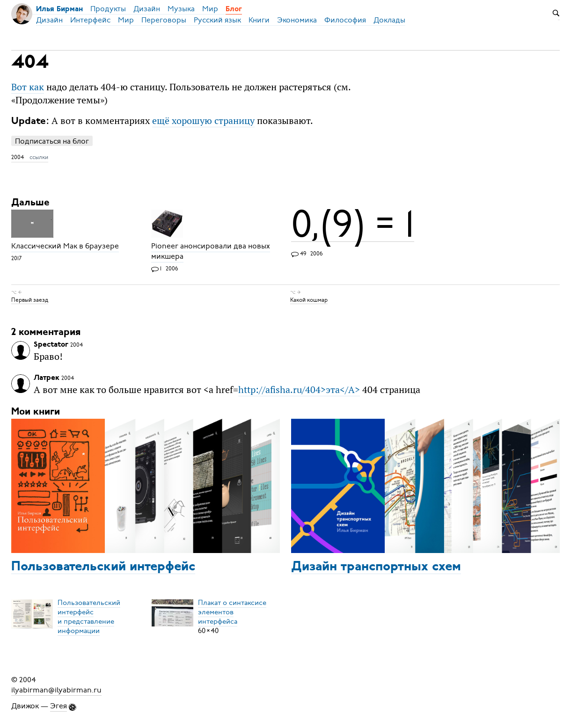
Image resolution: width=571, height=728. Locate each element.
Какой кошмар (309, 300)
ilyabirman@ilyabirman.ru (56, 690)
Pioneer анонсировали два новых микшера (211, 252)
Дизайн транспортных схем (376, 567)
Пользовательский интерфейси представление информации (89, 617)
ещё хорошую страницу (203, 120)
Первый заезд (30, 300)
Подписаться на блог (52, 141)
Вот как (28, 87)
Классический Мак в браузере (65, 247)
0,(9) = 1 (353, 224)
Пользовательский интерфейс (103, 567)
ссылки (39, 157)
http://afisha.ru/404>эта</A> (299, 389)
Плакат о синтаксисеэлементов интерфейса (232, 612)
